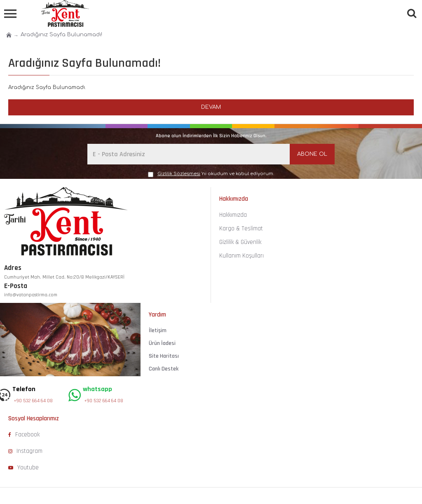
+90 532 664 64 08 (33, 401)
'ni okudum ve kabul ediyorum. (211, 174)
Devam (211, 107)
